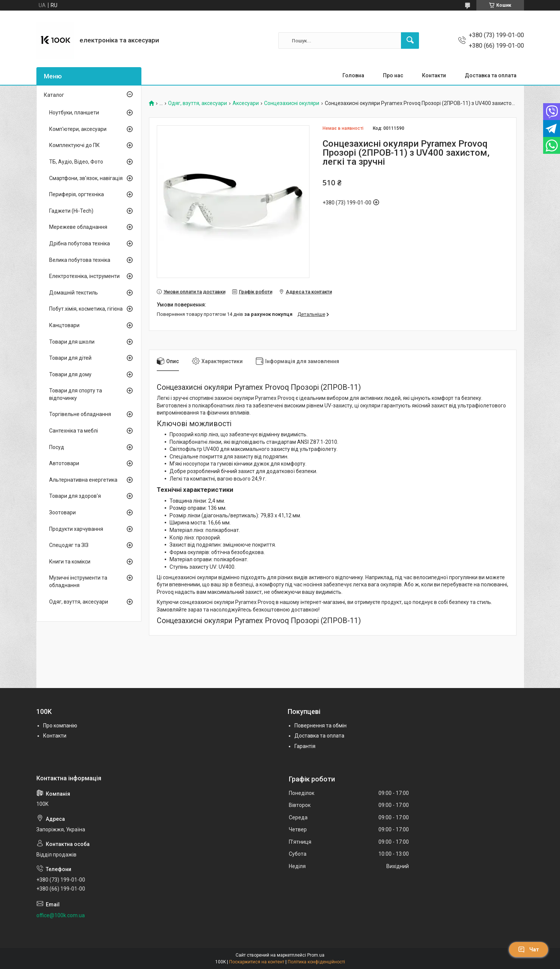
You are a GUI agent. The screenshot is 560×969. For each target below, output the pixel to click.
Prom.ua (316, 955)
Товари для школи (72, 342)
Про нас (393, 75)
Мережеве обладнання (78, 227)
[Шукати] (410, 41)
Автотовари (64, 463)
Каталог (54, 95)
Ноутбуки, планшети (74, 113)
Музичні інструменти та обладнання (78, 581)
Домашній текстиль (74, 293)
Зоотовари (62, 512)
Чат (528, 949)
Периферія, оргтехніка (77, 194)
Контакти (434, 75)
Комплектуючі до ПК (74, 145)
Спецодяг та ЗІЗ (69, 545)
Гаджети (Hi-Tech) (71, 211)
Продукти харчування (76, 529)
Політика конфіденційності (316, 962)
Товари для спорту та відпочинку (76, 394)
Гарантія (305, 746)
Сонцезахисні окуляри (292, 103)
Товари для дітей (70, 358)
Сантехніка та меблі (74, 431)
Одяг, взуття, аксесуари (197, 103)
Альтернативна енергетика (83, 480)
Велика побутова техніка (80, 260)
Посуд (57, 447)
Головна (353, 75)
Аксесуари (246, 103)
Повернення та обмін (321, 726)
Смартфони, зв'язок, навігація (86, 178)
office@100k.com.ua (61, 915)
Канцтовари (64, 325)
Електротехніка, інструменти (84, 276)
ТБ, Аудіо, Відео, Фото (76, 162)
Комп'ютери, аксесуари (78, 129)
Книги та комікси (70, 562)
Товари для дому (70, 374)
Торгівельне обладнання (80, 414)
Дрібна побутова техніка (80, 243)
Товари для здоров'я (75, 496)
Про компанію (60, 726)
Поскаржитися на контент (257, 962)
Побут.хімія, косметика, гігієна (86, 309)
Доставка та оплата (491, 75)
